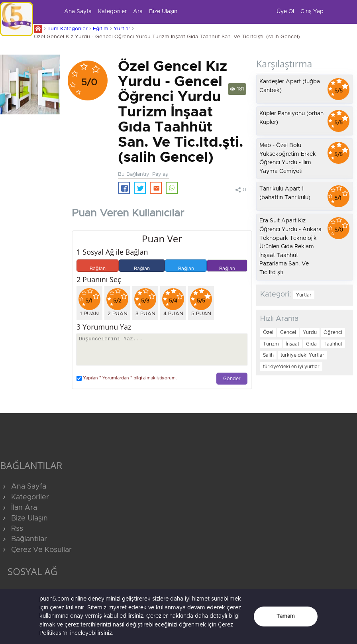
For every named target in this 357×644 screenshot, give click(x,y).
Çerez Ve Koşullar (36, 550)
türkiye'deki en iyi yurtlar (291, 367)
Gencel (288, 332)
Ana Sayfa (78, 12)
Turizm (271, 344)
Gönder (232, 379)
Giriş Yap (312, 12)
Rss (12, 529)
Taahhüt (333, 344)
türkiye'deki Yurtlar (302, 355)
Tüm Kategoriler (68, 29)
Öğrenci (333, 332)
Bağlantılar (24, 539)
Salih (268, 355)
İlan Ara (19, 508)
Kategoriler (112, 12)
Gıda (311, 344)
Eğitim (101, 29)
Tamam (286, 616)
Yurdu (310, 332)
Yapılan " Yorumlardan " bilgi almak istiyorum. (127, 378)
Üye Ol (285, 12)
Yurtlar (122, 29)
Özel (268, 332)
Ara (138, 12)
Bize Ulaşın (163, 12)
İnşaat (292, 344)
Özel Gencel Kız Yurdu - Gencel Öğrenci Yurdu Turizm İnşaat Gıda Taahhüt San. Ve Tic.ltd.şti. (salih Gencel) (167, 37)
